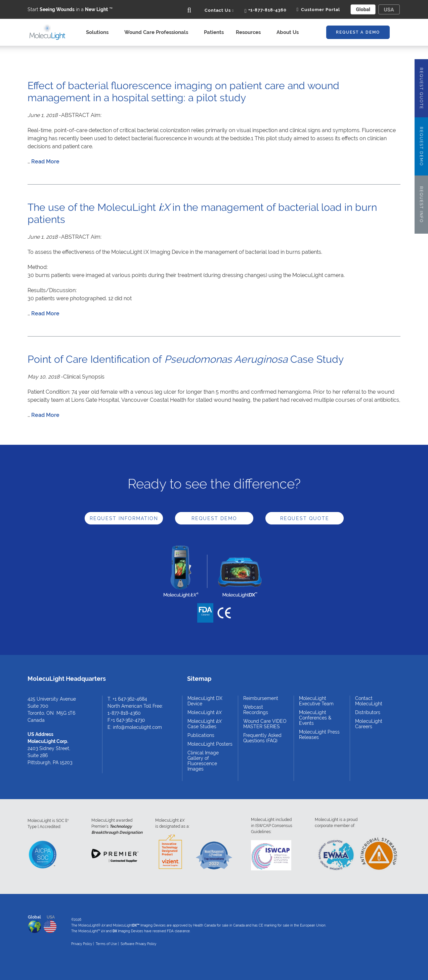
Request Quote (305, 518)
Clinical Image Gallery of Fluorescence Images (203, 761)
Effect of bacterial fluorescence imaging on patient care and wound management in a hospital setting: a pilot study (183, 92)
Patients (214, 32)
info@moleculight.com (137, 727)
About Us (289, 32)
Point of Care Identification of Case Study (186, 359)
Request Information (124, 518)
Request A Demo (358, 32)
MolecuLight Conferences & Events (315, 718)
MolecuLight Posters (210, 744)
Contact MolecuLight (369, 701)
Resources (250, 32)
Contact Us (219, 10)
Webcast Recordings (256, 710)
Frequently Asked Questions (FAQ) (262, 738)
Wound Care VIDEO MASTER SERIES (265, 724)
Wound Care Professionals (158, 32)
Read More (45, 162)
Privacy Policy (82, 944)
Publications (201, 735)
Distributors (368, 712)
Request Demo (214, 518)
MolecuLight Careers (369, 724)
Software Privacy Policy (138, 944)
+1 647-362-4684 (130, 699)
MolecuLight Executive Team (316, 701)
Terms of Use (106, 944)
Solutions (99, 32)
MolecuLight (204, 712)
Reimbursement (261, 698)
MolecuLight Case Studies (204, 724)
